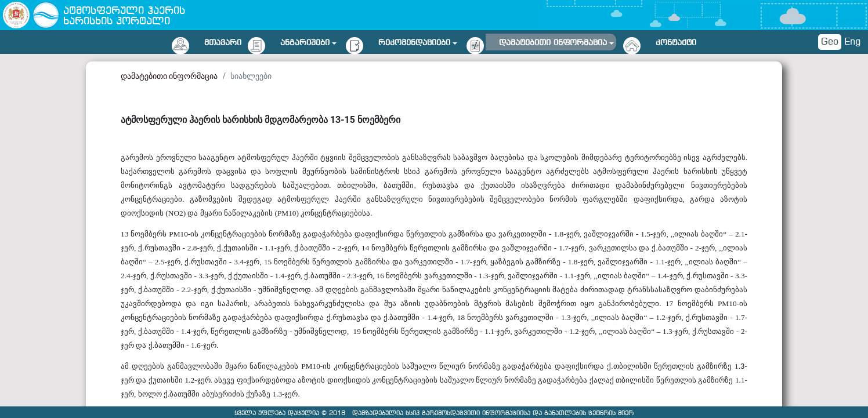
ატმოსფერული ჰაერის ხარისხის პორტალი (124, 17)
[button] (308, 41)
